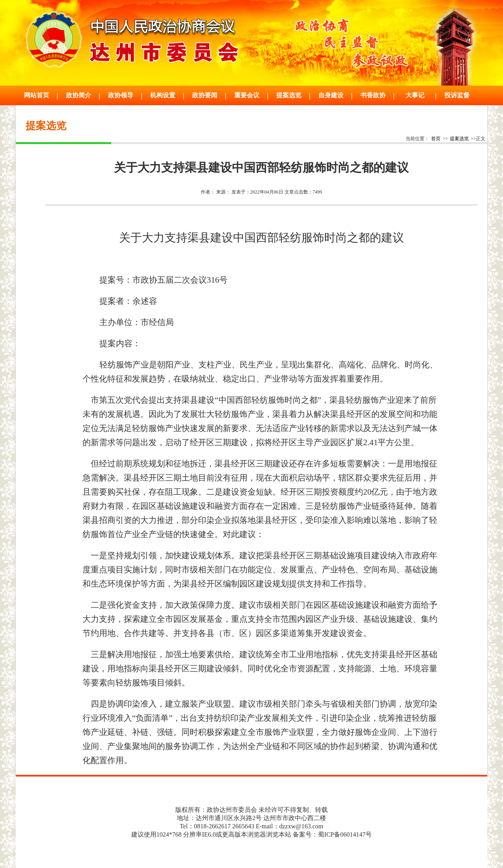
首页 (436, 139)
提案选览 (459, 139)
